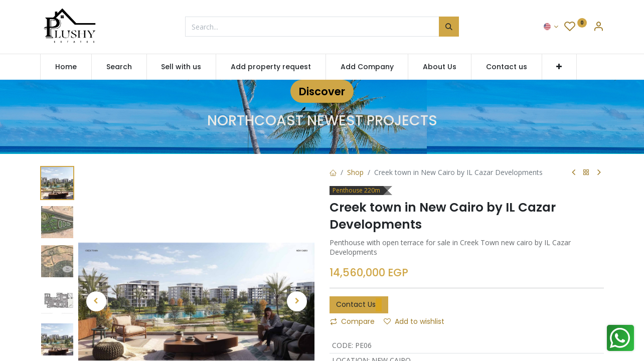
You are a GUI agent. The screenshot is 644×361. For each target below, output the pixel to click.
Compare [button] (352, 321)
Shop (355, 172)
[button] (559, 67)
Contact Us (359, 305)
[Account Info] (598, 27)
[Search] (449, 27)
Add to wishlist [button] (414, 321)
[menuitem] (66, 67)
